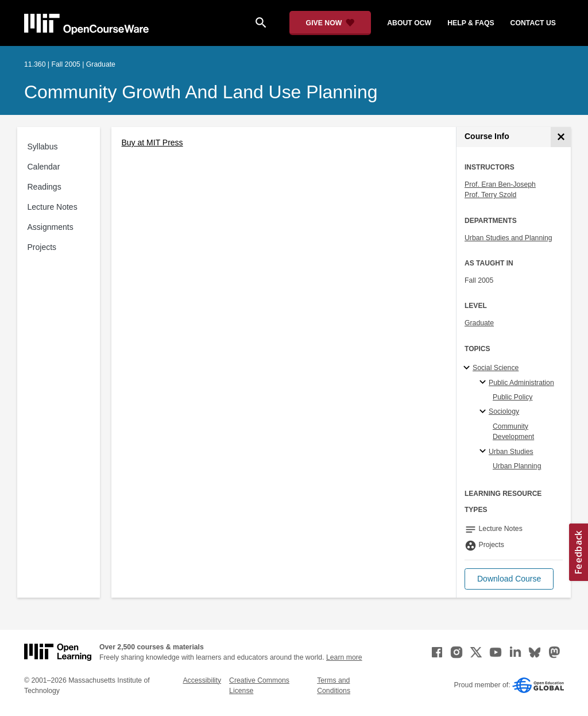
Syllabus (43, 147)
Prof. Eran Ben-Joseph (500, 184)
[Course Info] (561, 137)
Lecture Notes (53, 207)
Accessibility (202, 680)
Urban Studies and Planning (508, 238)
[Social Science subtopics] (468, 368)
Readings (45, 187)
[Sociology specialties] (484, 412)
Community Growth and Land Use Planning (201, 92)
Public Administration (521, 383)
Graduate (479, 323)
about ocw (409, 23)
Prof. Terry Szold (490, 195)
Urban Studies (511, 452)
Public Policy (512, 397)
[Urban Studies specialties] (484, 452)
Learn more (344, 657)
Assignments (51, 227)
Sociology (504, 411)
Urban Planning (517, 466)
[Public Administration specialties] (484, 383)
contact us (533, 23)
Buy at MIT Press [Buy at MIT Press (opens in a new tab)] (152, 143)
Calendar (44, 167)
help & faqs (471, 23)
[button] (509, 579)
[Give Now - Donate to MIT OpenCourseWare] (330, 23)
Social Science (496, 368)
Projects (42, 247)
